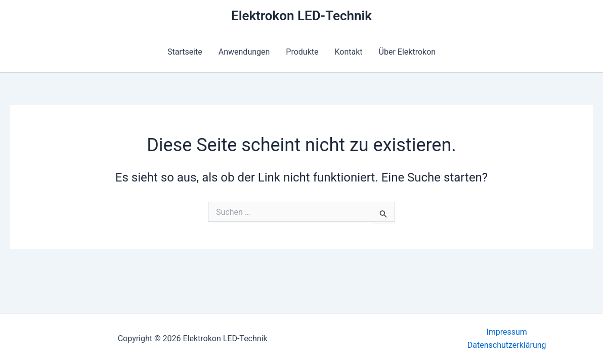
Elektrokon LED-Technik (301, 16)
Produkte (302, 52)
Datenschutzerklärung (507, 345)
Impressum (507, 332)
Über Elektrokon (407, 52)
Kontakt (349, 52)
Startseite (185, 52)
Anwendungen (244, 52)
